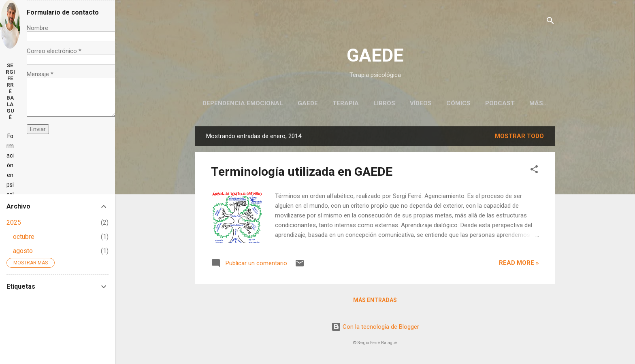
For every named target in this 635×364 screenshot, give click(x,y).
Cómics (458, 103)
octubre (24, 237)
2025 (14, 222)
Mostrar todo (519, 136)
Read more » (519, 263)
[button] (534, 171)
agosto (23, 251)
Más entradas (375, 300)
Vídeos (421, 103)
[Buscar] (550, 22)
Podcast (500, 103)
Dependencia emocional (243, 103)
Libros (384, 103)
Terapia (346, 103)
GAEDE (375, 55)
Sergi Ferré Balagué (10, 91)
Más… (539, 103)
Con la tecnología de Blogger (375, 327)
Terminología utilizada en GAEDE (302, 171)
